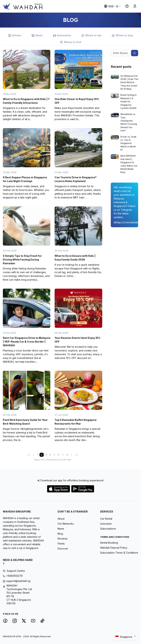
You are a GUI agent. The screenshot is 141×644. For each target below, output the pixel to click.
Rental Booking (109, 543)
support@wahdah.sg (18, 581)
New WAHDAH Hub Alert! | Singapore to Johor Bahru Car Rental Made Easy (129, 164)
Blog (60, 534)
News (37, 36)
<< (29, 455)
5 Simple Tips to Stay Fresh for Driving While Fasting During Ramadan (22, 260)
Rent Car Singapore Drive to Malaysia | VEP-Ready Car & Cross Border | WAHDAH (27, 342)
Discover (63, 549)
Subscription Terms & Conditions (119, 553)
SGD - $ (111, 6)
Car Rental (106, 519)
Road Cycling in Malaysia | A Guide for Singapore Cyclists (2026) (128, 102)
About (61, 519)
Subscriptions (108, 529)
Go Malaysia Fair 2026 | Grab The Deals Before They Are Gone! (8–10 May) (129, 82)
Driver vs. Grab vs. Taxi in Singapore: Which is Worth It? (128, 143)
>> (76, 455)
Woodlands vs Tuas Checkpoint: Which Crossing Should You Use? (129, 122)
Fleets (61, 544)
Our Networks (66, 524)
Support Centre (16, 571)
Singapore (124, 637)
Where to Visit (71, 42)
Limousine (106, 524)
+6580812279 (14, 576)
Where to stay (122, 36)
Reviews (63, 539)
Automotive (62, 36)
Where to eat (91, 36)
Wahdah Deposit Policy (114, 548)
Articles (15, 36)
